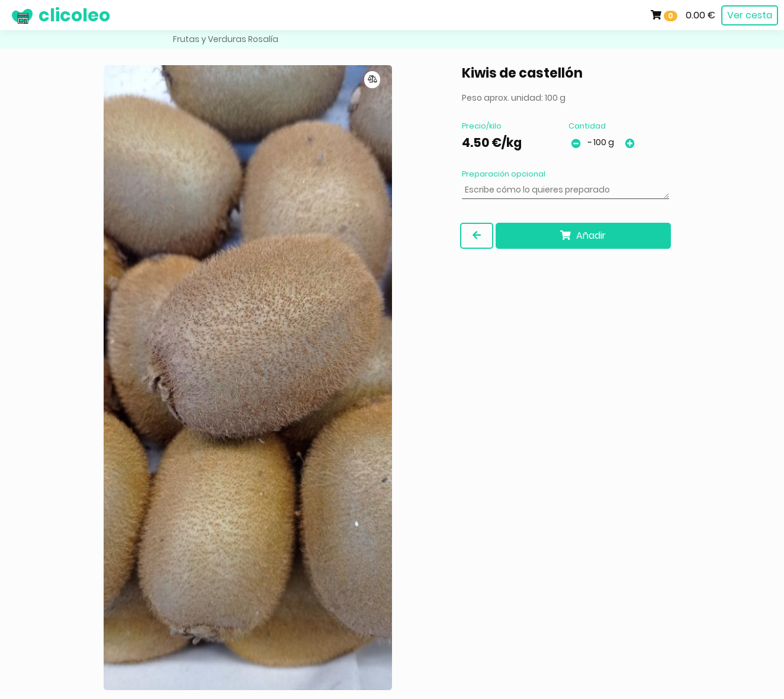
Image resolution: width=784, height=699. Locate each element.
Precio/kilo (482, 126)
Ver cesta (750, 15)
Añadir (583, 235)
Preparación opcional (504, 174)
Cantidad (587, 126)
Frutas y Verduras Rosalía (226, 39)
